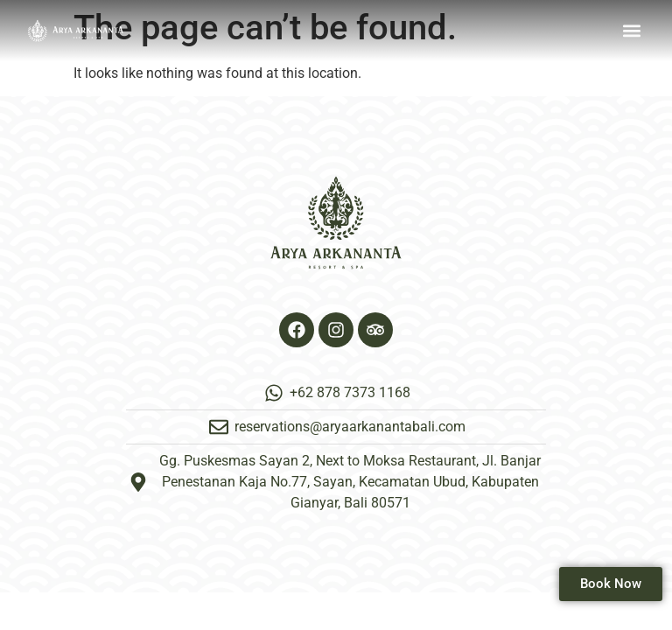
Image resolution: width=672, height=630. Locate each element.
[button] (631, 31)
